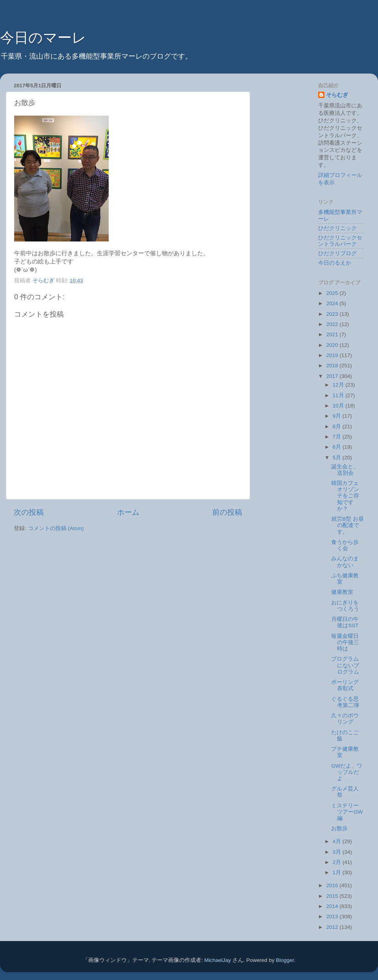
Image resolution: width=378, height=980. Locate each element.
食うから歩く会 (345, 545)
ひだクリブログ (337, 253)
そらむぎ (337, 95)
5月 (338, 458)
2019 (333, 355)
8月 (338, 426)
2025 (333, 293)
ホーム (128, 512)
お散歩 (339, 828)
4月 (338, 841)
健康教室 (342, 592)
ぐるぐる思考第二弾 (345, 702)
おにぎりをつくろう (345, 606)
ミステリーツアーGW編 (347, 812)
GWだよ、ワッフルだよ (347, 772)
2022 (333, 324)
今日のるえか (335, 263)
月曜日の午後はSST (345, 622)
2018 (333, 366)
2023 (333, 314)
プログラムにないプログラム (345, 665)
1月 (338, 872)
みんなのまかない (345, 562)
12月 (339, 385)
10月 (339, 406)
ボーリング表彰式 (345, 685)
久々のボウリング (345, 719)
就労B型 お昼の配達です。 (347, 525)
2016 (333, 885)
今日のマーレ (43, 38)
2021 (333, 334)
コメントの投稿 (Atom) (56, 528)
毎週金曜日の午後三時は (345, 642)
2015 (333, 896)
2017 (333, 376)
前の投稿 (227, 512)
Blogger (285, 960)
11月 (339, 395)
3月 (338, 852)
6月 (338, 447)
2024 (333, 303)
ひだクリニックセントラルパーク (340, 241)
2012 (333, 927)
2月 (338, 862)
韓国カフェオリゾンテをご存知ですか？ (345, 496)
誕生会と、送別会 (345, 470)
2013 (333, 916)
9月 (338, 416)
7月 (338, 437)
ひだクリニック (337, 228)
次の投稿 (29, 512)
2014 (333, 906)
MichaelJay (218, 960)
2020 (333, 345)
